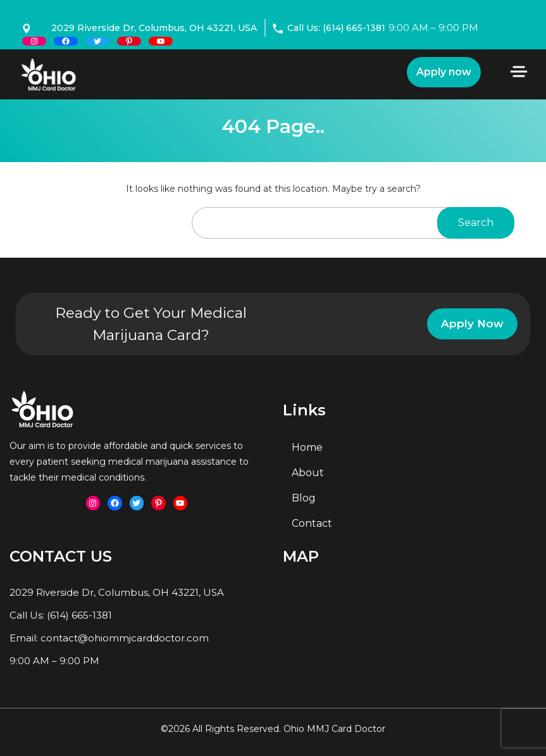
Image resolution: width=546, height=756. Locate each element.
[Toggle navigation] (519, 72)
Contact (312, 523)
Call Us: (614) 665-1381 (329, 28)
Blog (304, 498)
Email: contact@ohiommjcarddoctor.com (109, 638)
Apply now (444, 72)
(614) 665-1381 (79, 615)
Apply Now (472, 324)
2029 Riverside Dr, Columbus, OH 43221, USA (154, 28)
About (308, 473)
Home (307, 447)
